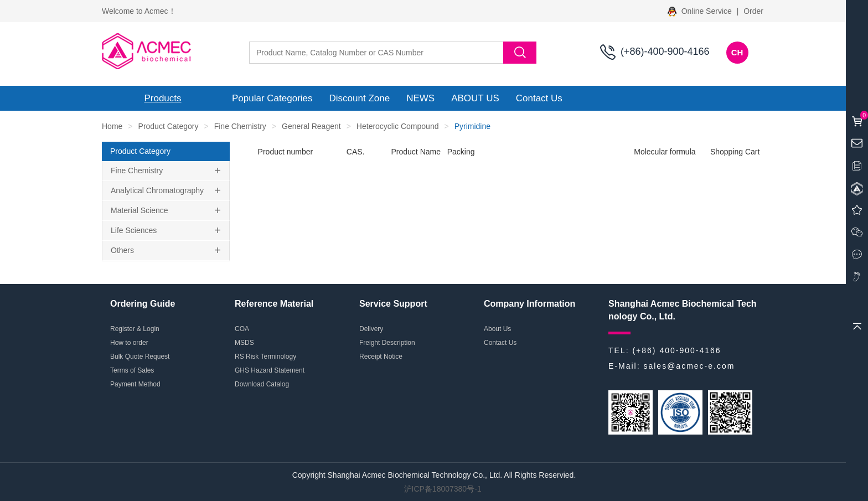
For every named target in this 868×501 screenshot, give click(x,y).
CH (737, 52)
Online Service (701, 11)
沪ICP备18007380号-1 (443, 489)
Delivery (371, 329)
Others (122, 250)
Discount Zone (360, 98)
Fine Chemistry (240, 126)
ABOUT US (475, 98)
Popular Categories (272, 98)
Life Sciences (134, 230)
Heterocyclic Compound (398, 126)
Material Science (139, 210)
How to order (129, 343)
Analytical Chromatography (157, 190)
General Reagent (311, 126)
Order (753, 11)
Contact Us (539, 98)
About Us (497, 329)
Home (112, 126)
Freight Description (387, 343)
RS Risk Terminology (265, 357)
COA (242, 329)
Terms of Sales (132, 370)
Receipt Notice (381, 357)
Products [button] (162, 98)
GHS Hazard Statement (270, 370)
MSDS (244, 343)
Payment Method (135, 384)
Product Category (169, 126)
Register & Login (135, 329)
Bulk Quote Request (140, 357)
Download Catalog (262, 384)
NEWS (420, 98)
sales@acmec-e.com (689, 366)
